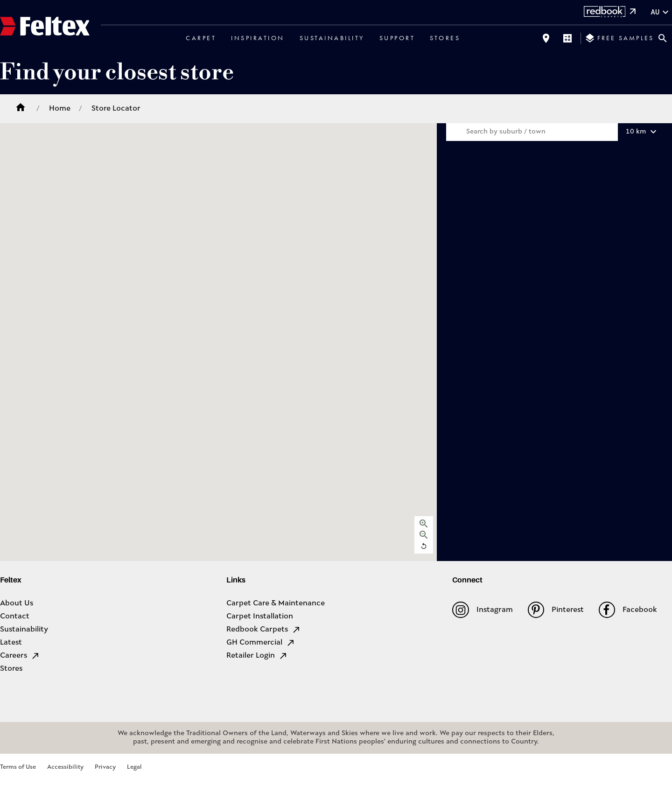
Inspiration (258, 38)
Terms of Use (18, 767)
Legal (134, 767)
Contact (15, 617)
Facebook (628, 610)
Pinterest (556, 610)
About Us (17, 604)
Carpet (201, 38)
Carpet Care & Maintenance (276, 604)
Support (397, 38)
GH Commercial (261, 643)
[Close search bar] (663, 38)
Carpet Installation (260, 617)
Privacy (105, 767)
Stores (445, 38)
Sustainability (332, 38)
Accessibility (65, 767)
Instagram (482, 610)
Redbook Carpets (264, 630)
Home (60, 109)
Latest (11, 643)
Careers (20, 656)
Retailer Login (257, 656)
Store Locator (116, 109)
